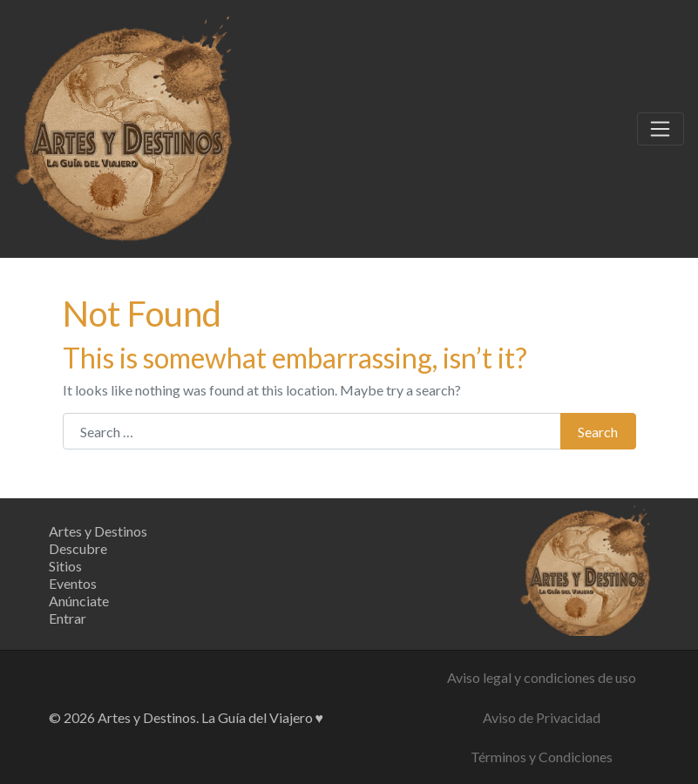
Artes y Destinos (98, 531)
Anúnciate (79, 601)
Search (598, 432)
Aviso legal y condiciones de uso (542, 677)
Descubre (78, 548)
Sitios (65, 566)
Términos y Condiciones (542, 757)
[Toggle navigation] (661, 129)
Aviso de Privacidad (542, 717)
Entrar (68, 618)
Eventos (73, 583)
